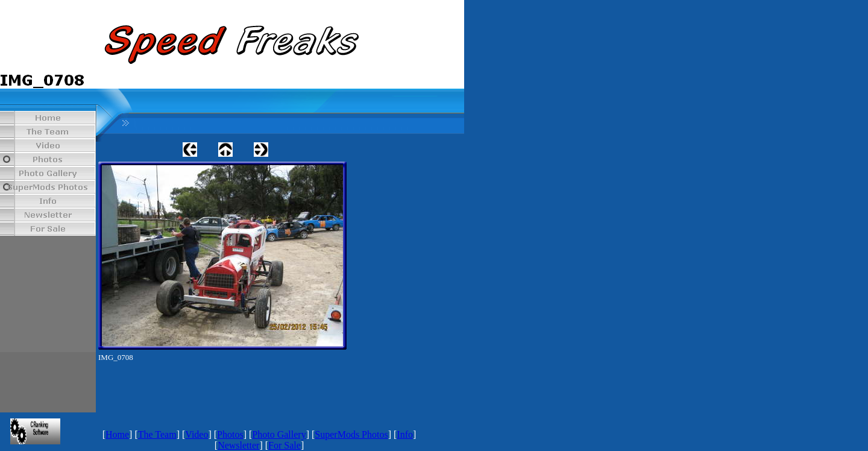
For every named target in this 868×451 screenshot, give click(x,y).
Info (405, 434)
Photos (230, 434)
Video (197, 434)
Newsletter (238, 445)
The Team (157, 434)
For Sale (285, 445)
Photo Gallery (279, 434)
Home (117, 434)
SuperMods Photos (351, 434)
